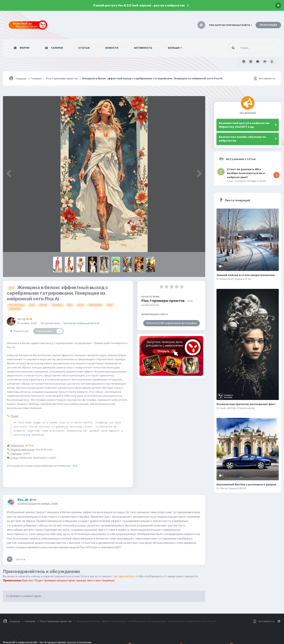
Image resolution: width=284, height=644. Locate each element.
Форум (24, 48)
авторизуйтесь (124, 576)
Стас (230, 181)
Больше (175, 48)
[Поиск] (246, 48)
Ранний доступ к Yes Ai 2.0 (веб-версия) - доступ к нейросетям (139, 6)
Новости (112, 48)
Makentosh (227, 279)
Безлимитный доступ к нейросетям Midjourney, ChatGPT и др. (244, 125)
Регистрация (268, 25)
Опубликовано (38, 504)
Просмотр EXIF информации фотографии (171, 323)
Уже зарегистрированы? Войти (231, 25)
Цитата (21, 559)
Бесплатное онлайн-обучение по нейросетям (242, 139)
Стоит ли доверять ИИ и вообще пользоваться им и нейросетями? (246, 173)
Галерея (57, 48)
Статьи (84, 48)
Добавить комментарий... (25, 596)
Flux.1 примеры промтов (163, 301)
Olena (224, 488)
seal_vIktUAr (228, 408)
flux (75, 466)
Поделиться (19, 331)
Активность (143, 48)
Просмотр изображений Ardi (81, 323)
